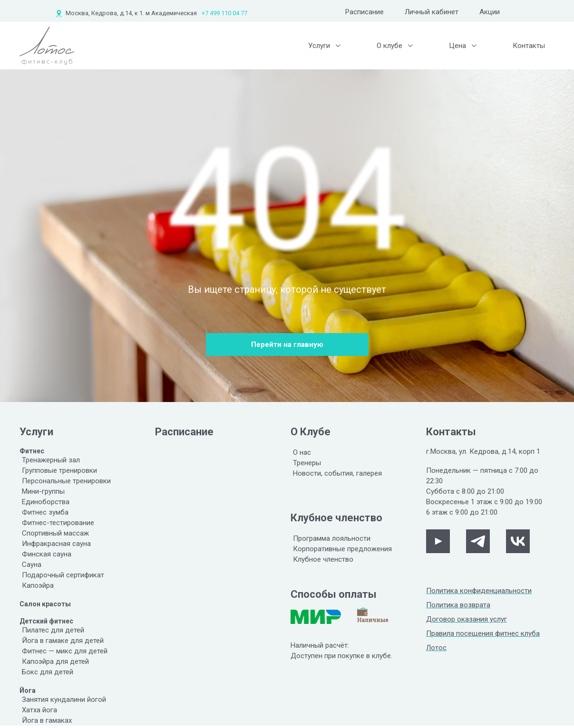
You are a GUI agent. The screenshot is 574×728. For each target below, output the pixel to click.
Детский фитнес (46, 621)
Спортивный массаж (55, 533)
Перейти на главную (287, 345)
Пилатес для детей (53, 630)
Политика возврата (458, 605)
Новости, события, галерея (337, 473)
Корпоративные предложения (342, 549)
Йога (28, 690)
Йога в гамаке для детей (63, 641)
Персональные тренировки (66, 481)
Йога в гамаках (47, 720)
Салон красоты (45, 604)
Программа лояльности (332, 538)
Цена (457, 46)
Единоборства (46, 502)
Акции (490, 12)
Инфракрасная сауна (56, 544)
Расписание (365, 12)
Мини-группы (43, 491)
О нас (302, 452)
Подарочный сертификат (63, 575)
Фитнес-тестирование (58, 523)
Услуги (319, 46)
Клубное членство (323, 559)
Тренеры (307, 463)
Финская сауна (47, 554)
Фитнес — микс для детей (65, 651)
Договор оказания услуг (467, 619)
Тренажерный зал (51, 460)
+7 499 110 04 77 (224, 13)
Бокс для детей (48, 672)
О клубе (389, 46)
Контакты (529, 46)
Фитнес (32, 451)
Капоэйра (38, 585)
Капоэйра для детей (55, 661)
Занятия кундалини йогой (64, 699)
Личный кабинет (432, 12)
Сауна (32, 565)
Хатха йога (39, 710)
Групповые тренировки (59, 470)
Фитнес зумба (45, 512)
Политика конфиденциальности (479, 591)
